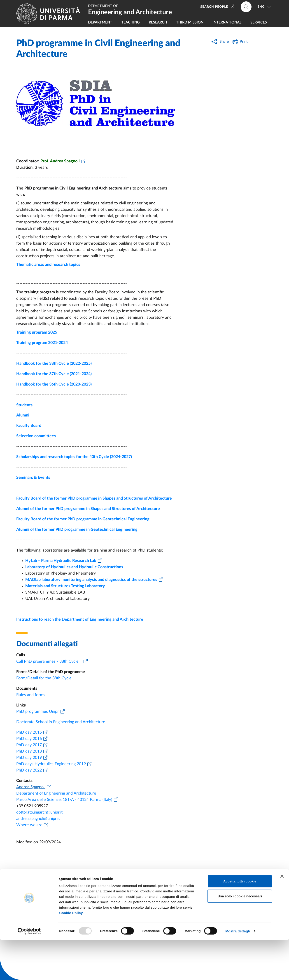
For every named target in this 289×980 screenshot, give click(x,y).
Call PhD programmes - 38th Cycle (49, 662)
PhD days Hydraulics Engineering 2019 (51, 764)
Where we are (29, 825)
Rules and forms (31, 695)
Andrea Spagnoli (31, 787)
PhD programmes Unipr (38, 712)
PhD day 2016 (29, 739)
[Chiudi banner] (282, 916)
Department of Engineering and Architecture (56, 793)
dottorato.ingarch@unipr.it (39, 812)
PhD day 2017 (29, 745)
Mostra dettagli (238, 971)
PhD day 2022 (29, 770)
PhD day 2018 (29, 751)
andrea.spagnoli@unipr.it (38, 819)
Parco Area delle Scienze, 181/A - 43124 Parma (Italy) (64, 800)
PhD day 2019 (29, 758)
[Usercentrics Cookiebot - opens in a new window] (29, 971)
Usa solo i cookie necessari (240, 936)
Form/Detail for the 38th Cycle (46, 678)
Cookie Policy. (71, 953)
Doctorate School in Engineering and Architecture (61, 722)
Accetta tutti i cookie (240, 921)
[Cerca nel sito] (246, 7)
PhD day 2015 (29, 732)
